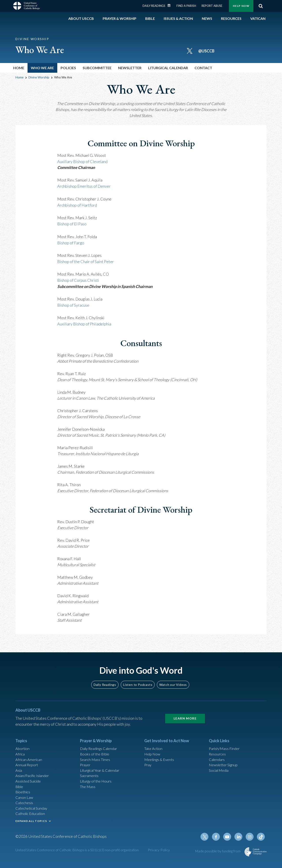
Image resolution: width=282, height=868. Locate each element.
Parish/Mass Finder (225, 746)
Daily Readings (154, 6)
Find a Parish (186, 6)
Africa (21, 752)
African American (30, 758)
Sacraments (90, 775)
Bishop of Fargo (71, 241)
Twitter (208, 842)
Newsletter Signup (225, 764)
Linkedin (240, 842)
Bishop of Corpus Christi (78, 278)
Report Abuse (212, 6)
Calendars (218, 758)
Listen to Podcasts (138, 681)
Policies (68, 68)
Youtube (230, 842)
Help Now (241, 6)
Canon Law (25, 799)
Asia (19, 770)
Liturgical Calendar (168, 68)
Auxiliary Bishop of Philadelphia (84, 321)
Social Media (220, 770)
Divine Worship (39, 77)
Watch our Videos (173, 681)
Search (261, 6)
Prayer (86, 764)
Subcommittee (97, 68)
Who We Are (42, 68)
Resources (218, 752)
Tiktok (261, 842)
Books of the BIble (96, 752)
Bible (20, 787)
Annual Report (28, 764)
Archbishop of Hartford (77, 204)
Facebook (219, 842)
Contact (203, 68)
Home (19, 68)
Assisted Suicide (29, 781)
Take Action (154, 746)
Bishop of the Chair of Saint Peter (86, 260)
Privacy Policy (159, 855)
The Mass (88, 787)
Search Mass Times (96, 758)
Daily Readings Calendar (171, 6)
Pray (148, 764)
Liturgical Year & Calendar (102, 770)
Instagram (251, 842)
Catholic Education (32, 817)
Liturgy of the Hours (97, 781)
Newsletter (130, 68)
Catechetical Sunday (33, 811)
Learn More (185, 715)
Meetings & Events (161, 758)
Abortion (23, 746)
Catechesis (25, 805)
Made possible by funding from (218, 856)
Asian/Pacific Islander (34, 775)
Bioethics (24, 793)
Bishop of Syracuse (73, 303)
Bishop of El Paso (72, 223)
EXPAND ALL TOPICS (31, 825)
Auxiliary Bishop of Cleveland (82, 161)
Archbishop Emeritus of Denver (84, 186)
